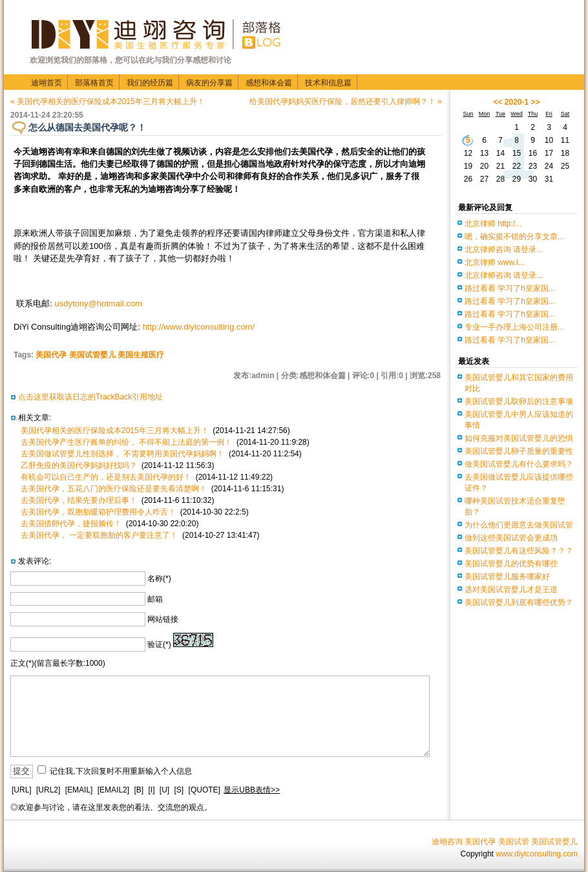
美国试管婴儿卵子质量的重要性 (519, 451)
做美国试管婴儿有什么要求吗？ (519, 464)
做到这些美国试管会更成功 (511, 538)
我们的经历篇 (150, 83)
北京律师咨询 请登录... (504, 250)
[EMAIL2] (113, 790)
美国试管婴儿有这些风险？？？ (519, 551)
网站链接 (163, 619)
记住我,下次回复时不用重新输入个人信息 (121, 771)
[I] (151, 790)
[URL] (22, 790)
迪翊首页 (47, 83)
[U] (164, 790)
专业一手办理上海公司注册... (514, 327)
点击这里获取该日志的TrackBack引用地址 (90, 397)
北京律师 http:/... (493, 224)
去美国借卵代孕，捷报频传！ (71, 524)
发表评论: (35, 561)
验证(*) (159, 644)
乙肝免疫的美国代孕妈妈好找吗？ (79, 465)
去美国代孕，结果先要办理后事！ (79, 500)
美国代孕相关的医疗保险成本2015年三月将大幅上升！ (115, 431)
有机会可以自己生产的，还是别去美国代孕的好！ (106, 477)
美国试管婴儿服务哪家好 (507, 577)
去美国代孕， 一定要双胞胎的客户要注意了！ (99, 535)
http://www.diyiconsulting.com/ (199, 327)
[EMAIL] (79, 790)
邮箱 (155, 599)
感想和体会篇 (269, 83)
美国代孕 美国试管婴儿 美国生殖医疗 (100, 355)
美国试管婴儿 (554, 842)
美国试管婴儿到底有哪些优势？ (519, 602)
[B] (139, 790)
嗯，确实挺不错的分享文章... (514, 237)
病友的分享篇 (209, 83)
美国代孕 (480, 842)
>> (536, 102)
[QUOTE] (205, 790)
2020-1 (517, 102)
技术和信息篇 (328, 83)
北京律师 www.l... (495, 262)
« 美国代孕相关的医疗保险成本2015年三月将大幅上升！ (108, 101)
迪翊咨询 (447, 842)
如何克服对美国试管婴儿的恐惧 (519, 438)
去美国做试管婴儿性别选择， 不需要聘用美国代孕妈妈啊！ (122, 454)
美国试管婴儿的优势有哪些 (511, 564)
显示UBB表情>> (252, 790)
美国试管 (514, 842)
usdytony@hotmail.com (99, 303)
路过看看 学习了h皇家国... (510, 288)
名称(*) (159, 579)
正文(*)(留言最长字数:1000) (58, 663)
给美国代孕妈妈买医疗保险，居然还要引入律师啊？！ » (346, 101)
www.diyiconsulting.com (537, 854)
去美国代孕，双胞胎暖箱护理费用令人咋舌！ (98, 512)
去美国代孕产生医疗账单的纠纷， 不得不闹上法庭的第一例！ (126, 442)
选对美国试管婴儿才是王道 (511, 590)
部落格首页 (94, 83)
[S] (179, 790)
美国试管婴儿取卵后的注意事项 (519, 401)
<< (498, 102)
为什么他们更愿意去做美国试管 (519, 525)
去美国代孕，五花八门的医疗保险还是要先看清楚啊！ (114, 489)
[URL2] (48, 790)
